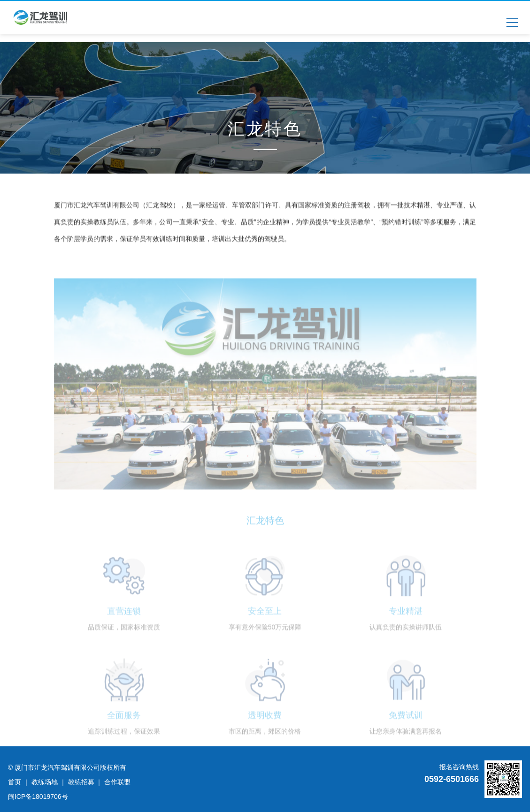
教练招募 (81, 782)
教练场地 (45, 782)
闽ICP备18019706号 (38, 797)
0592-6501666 (452, 779)
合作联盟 (117, 782)
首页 (15, 782)
